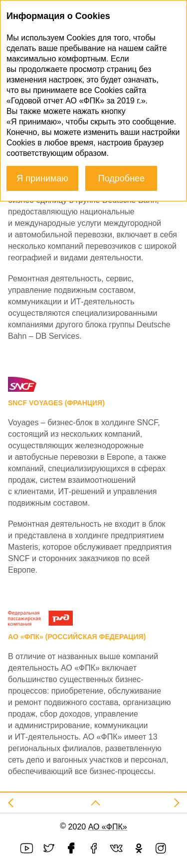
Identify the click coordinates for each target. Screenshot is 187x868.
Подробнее (121, 178)
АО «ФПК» (108, 827)
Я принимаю (42, 178)
